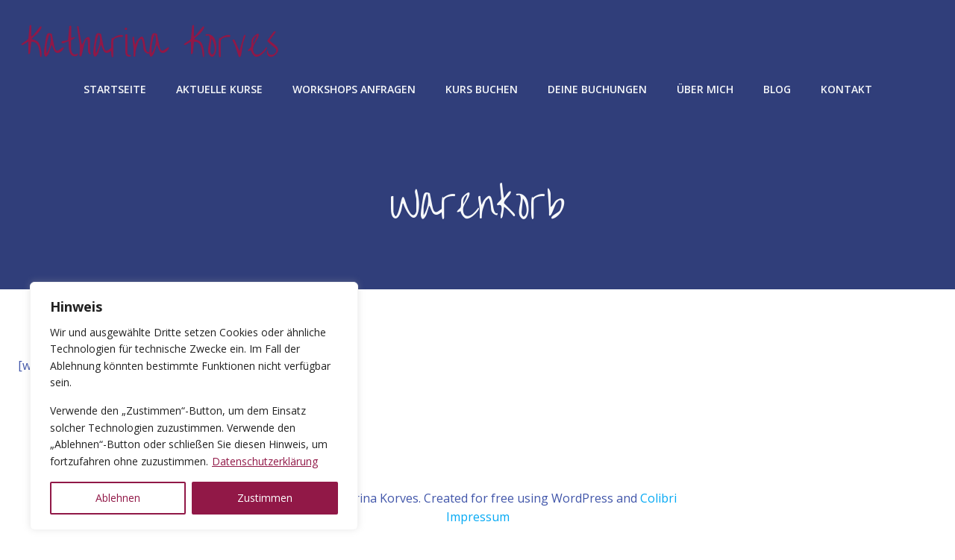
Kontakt (846, 89)
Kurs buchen (482, 89)
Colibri (658, 498)
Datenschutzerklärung (265, 461)
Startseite (115, 89)
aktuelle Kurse (219, 89)
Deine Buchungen (597, 89)
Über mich (705, 89)
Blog (777, 89)
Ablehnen (118, 498)
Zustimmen (265, 498)
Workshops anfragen (354, 89)
